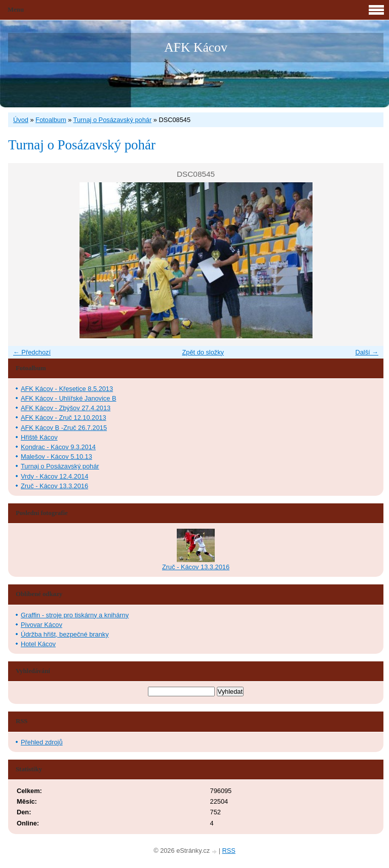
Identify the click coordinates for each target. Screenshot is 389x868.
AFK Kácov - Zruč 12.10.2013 (64, 418)
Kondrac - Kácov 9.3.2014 (58, 447)
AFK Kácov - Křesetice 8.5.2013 (67, 389)
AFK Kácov (196, 47)
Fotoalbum (51, 120)
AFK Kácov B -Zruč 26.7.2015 (64, 428)
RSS (229, 851)
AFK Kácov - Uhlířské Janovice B (68, 398)
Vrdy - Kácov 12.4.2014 (54, 476)
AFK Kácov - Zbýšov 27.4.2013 (66, 408)
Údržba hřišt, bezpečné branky (65, 634)
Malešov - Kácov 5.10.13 (56, 457)
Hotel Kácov (38, 644)
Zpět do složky (203, 352)
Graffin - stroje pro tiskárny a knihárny (75, 615)
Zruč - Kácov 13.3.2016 (54, 486)
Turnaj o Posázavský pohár (113, 120)
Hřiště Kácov (39, 437)
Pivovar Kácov (42, 625)
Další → (367, 352)
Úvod (21, 120)
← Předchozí (32, 352)
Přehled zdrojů (42, 742)
